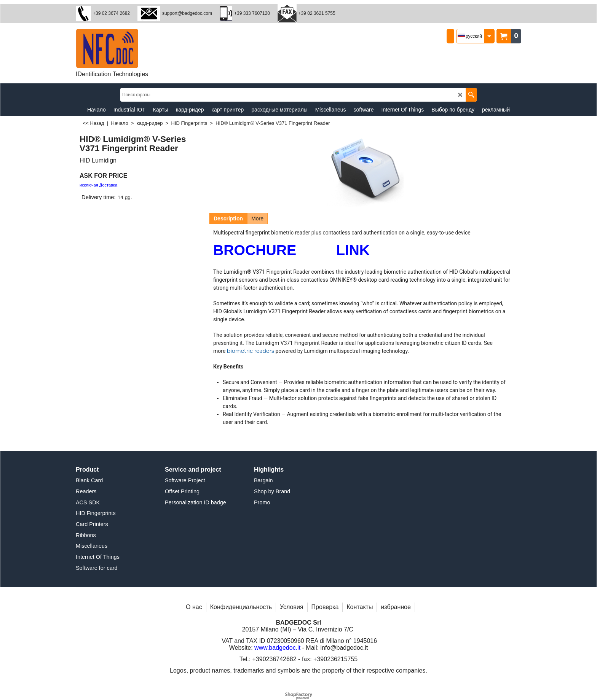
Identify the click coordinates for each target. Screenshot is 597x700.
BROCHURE (255, 250)
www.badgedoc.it (277, 648)
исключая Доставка (98, 185)
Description (228, 218)
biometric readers (251, 351)
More (257, 218)
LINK (353, 250)
